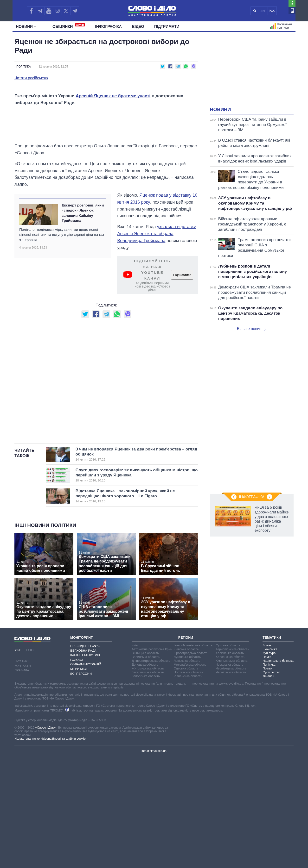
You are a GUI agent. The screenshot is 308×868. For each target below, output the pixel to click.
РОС (272, 11)
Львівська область (187, 771)
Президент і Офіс (85, 757)
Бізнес (267, 756)
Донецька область (145, 775)
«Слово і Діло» (46, 838)
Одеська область (186, 779)
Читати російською (31, 78)
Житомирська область (148, 779)
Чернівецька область (231, 779)
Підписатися (182, 386)
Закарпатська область (148, 783)
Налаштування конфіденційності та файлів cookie (50, 849)
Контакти (23, 777)
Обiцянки (69, 26)
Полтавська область (188, 783)
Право (267, 779)
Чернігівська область (231, 783)
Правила (22, 781)
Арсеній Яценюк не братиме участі (113, 206)
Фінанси (268, 787)
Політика (24, 67)
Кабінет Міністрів (85, 766)
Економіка (270, 760)
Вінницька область (145, 764)
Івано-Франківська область (193, 756)
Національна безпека (278, 771)
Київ (135, 756)
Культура (269, 764)
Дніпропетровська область (151, 771)
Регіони (186, 748)
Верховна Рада (83, 761)
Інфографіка (108, 27)
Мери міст (79, 780)
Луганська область (187, 768)
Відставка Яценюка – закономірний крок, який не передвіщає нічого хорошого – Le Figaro (129, 607)
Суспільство (271, 783)
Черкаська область (229, 775)
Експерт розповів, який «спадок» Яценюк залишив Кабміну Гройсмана (83, 324)
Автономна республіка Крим (152, 760)
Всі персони (81, 784)
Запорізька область (146, 787)
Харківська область (230, 764)
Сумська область (228, 756)
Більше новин (251, 329)
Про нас (22, 772)
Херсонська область (230, 768)
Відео (138, 27)
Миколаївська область (190, 775)
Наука (267, 768)
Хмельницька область (231, 771)
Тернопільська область (232, 760)
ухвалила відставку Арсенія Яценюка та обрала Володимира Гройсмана (157, 344)
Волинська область (146, 768)
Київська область (186, 760)
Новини (26, 27)
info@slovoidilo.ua (154, 862)
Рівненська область (188, 787)
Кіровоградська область (191, 764)
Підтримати (167, 27)
